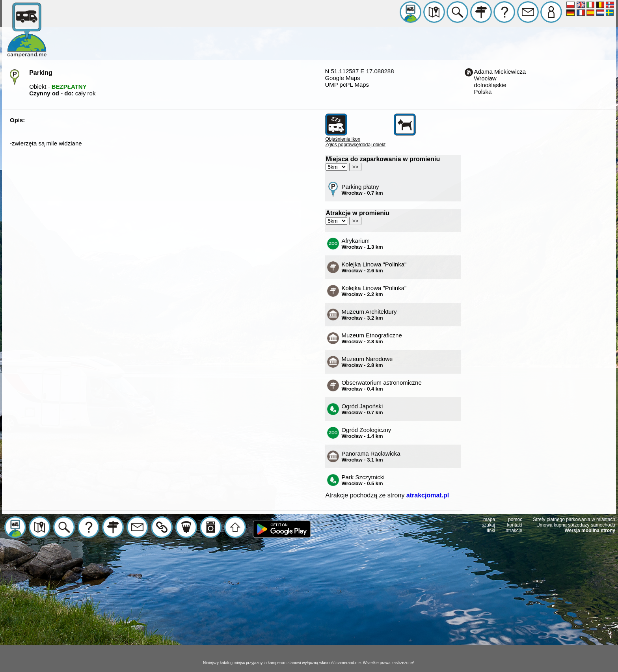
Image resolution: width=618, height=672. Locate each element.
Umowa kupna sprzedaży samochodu (576, 525)
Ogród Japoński (362, 409)
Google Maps (342, 78)
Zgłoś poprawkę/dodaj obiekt (355, 145)
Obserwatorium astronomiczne (381, 385)
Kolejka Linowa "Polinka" (374, 267)
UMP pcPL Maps (347, 85)
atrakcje (514, 531)
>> (356, 167)
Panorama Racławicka (371, 456)
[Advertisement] (309, 605)
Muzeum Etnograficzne (371, 338)
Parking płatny (362, 190)
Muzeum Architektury (369, 315)
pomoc (515, 519)
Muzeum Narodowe (367, 362)
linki (491, 531)
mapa (489, 519)
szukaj (488, 525)
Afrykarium (362, 244)
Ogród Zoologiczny (366, 433)
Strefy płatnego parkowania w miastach (574, 519)
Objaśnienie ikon (343, 139)
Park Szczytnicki (363, 480)
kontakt (515, 525)
